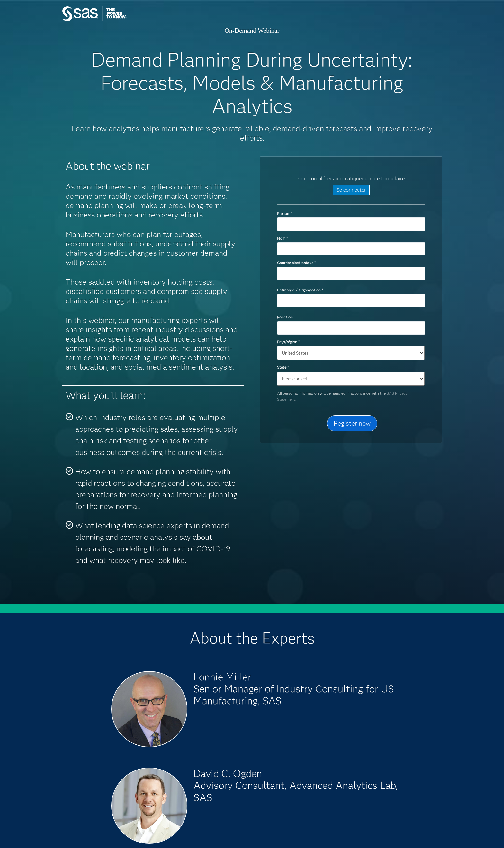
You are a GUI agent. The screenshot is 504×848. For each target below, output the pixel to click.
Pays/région (288, 342)
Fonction (285, 317)
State (283, 367)
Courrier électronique (296, 263)
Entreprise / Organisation (300, 290)
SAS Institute (125, 20)
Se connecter (351, 190)
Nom (282, 238)
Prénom (285, 213)
